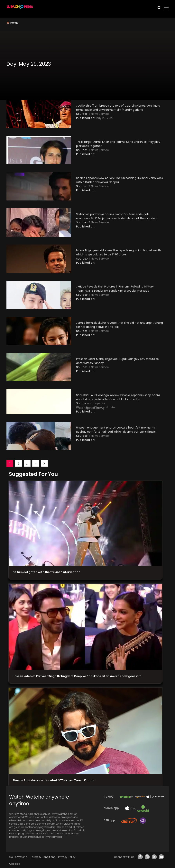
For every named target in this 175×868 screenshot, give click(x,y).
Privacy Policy (67, 857)
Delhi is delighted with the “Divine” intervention (46, 572)
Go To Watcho (18, 857)
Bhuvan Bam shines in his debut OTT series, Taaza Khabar (54, 780)
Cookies (14, 864)
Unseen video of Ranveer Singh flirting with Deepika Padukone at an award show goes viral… (78, 676)
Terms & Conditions (43, 857)
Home (14, 23)
